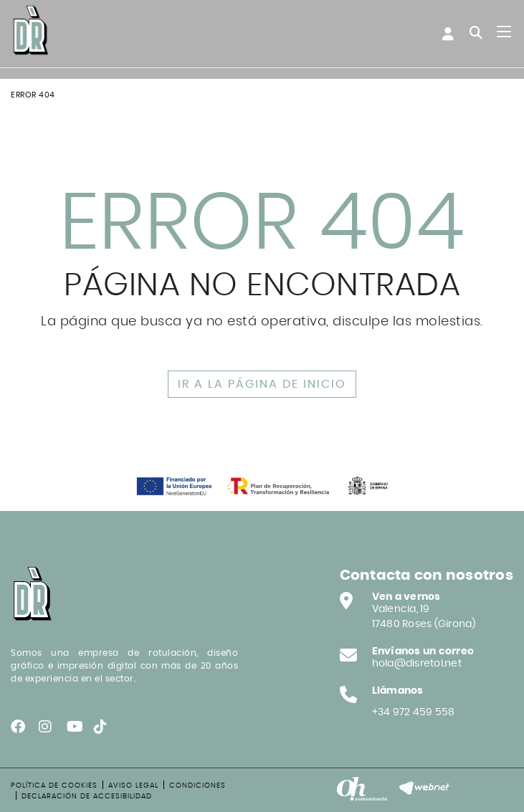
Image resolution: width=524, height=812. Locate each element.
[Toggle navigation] (504, 32)
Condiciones (197, 785)
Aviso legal (133, 785)
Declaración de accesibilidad (87, 796)
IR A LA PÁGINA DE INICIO (262, 384)
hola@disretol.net (417, 664)
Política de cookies (54, 785)
